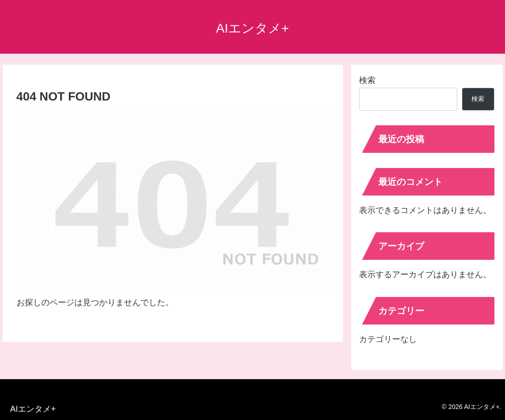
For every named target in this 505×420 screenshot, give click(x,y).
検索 (367, 80)
